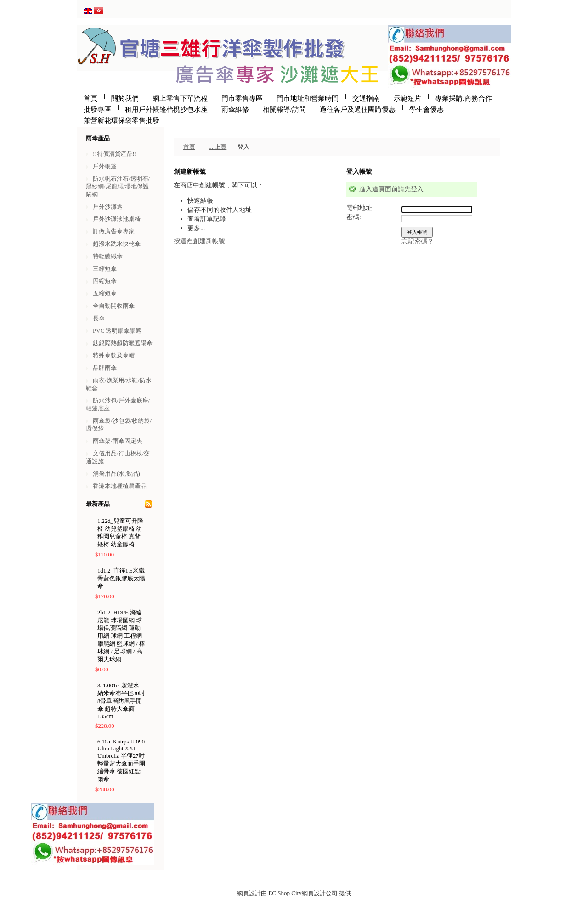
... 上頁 (218, 147)
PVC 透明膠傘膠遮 (117, 331)
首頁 (189, 147)
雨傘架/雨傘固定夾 (118, 441)
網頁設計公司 (320, 893)
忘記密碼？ (418, 241)
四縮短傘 (105, 281)
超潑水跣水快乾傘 (117, 244)
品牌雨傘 (105, 368)
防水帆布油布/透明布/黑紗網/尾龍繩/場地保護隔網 (118, 186)
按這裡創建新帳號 (199, 241)
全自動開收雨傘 (114, 306)
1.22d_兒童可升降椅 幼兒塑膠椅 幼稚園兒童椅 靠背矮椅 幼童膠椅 (120, 533)
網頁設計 (249, 893)
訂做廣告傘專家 (114, 231)
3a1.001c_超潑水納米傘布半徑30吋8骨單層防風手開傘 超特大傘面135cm (121, 701)
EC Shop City (285, 893)
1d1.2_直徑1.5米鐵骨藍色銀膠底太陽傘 (121, 579)
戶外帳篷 (105, 166)
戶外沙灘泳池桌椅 (117, 219)
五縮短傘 (105, 293)
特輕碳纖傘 (108, 256)
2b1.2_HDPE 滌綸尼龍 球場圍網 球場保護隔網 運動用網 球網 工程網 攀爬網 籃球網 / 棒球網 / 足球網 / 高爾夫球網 (121, 636)
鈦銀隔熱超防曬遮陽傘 (123, 343)
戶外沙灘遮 (108, 207)
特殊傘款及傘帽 (114, 355)
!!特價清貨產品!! (115, 154)
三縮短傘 (105, 269)
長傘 (99, 318)
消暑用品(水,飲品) (116, 474)
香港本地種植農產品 (120, 486)
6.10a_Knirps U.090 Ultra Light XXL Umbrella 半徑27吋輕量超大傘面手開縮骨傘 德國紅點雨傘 (121, 760)
